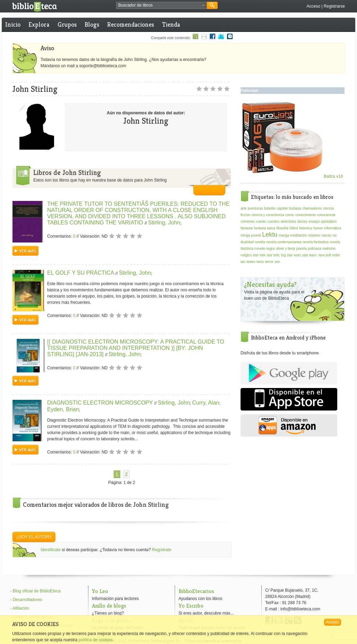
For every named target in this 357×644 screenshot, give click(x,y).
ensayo (314, 222)
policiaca (315, 249)
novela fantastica (316, 242)
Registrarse (334, 6)
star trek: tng (276, 255)
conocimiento (306, 215)
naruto (326, 235)
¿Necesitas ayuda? (270, 285)
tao (243, 262)
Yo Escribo (191, 606)
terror (269, 262)
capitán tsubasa (289, 208)
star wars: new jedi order (321, 255)
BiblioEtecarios (196, 591)
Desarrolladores (28, 600)
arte (243, 208)
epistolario (329, 222)
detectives (289, 222)
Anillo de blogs (109, 606)
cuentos (273, 222)
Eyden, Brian (63, 409)
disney (302, 222)
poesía (302, 249)
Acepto (333, 622)
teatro (251, 262)
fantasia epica (264, 228)
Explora (39, 24)
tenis (260, 262)
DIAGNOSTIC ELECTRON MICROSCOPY (101, 403)
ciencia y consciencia (268, 215)
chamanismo (312, 208)
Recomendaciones (130, 24)
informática (333, 228)
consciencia (326, 215)
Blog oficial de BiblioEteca (37, 591)
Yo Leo (100, 591)
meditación (299, 235)
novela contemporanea (284, 242)
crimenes (248, 222)
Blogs (92, 24)
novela (260, 242)
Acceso (313, 6)
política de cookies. (96, 640)
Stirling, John (164, 223)
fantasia (247, 228)
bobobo (270, 208)
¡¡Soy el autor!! (34, 537)
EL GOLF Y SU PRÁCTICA (81, 273)
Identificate (51, 550)
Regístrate (162, 550)
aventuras (255, 208)
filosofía (282, 228)
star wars (294, 255)
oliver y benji (286, 249)
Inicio (13, 24)
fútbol (294, 228)
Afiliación (21, 608)
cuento (261, 222)
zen (277, 262)
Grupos (67, 24)
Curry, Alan (206, 403)
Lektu (270, 235)
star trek (259, 255)
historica (306, 228)
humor (318, 228)
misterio (314, 235)
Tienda (171, 24)
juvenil (256, 235)
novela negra (265, 249)
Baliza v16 (293, 176)
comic (290, 215)
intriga (245, 235)
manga (284, 235)
